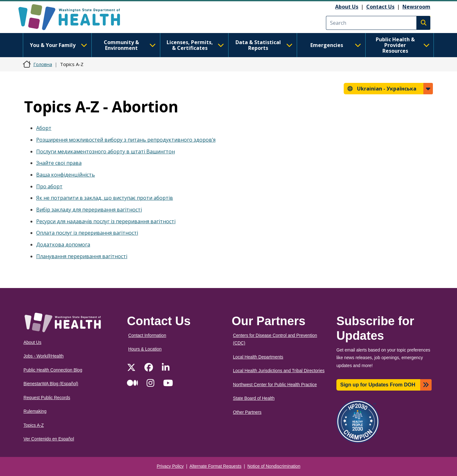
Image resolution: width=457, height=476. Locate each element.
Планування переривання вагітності (82, 256)
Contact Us (380, 7)
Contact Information (147, 335)
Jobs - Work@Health (43, 356)
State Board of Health (254, 398)
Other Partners (247, 412)
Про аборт (49, 186)
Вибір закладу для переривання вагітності (89, 210)
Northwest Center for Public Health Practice (275, 385)
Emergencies (336, 45)
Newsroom (416, 7)
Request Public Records (47, 398)
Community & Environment (130, 45)
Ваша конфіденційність (66, 175)
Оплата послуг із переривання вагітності (87, 233)
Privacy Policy (170, 466)
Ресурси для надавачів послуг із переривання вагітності (106, 221)
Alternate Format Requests (215, 466)
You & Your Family (58, 45)
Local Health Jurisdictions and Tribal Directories (279, 371)
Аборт (44, 128)
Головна (43, 64)
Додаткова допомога (63, 245)
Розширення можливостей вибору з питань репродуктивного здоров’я (126, 140)
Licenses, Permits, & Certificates (195, 45)
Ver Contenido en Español (49, 439)
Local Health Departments (258, 357)
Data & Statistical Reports (264, 45)
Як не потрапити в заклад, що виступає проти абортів (105, 198)
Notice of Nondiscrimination (274, 466)
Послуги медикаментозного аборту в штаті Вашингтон (106, 151)
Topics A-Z (34, 425)
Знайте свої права (59, 163)
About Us (347, 7)
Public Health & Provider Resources (403, 45)
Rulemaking (35, 411)
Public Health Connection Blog (53, 370)
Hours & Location (145, 349)
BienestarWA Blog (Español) (51, 384)
